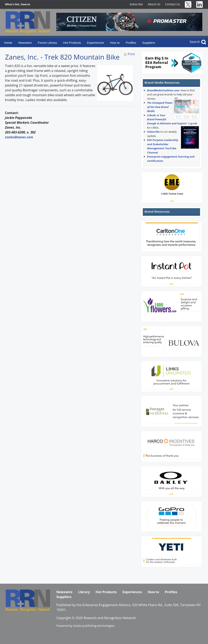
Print (131, 54)
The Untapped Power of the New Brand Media (160, 107)
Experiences (95, 43)
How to (115, 43)
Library (84, 592)
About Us (154, 4)
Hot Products (72, 43)
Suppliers (149, 43)
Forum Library (47, 43)
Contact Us (173, 4)
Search (195, 42)
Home (8, 43)
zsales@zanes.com (19, 137)
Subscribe (136, 4)
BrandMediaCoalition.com (163, 90)
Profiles (131, 43)
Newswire (25, 43)
